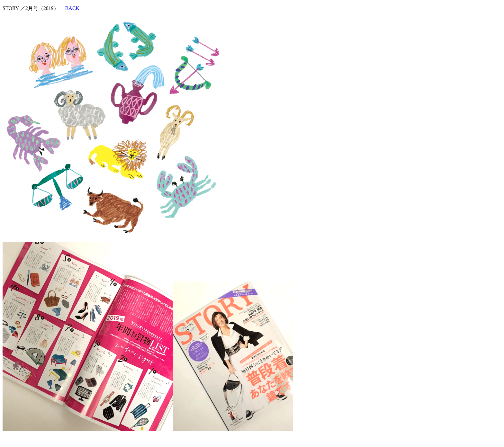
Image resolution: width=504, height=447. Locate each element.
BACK (72, 8)
